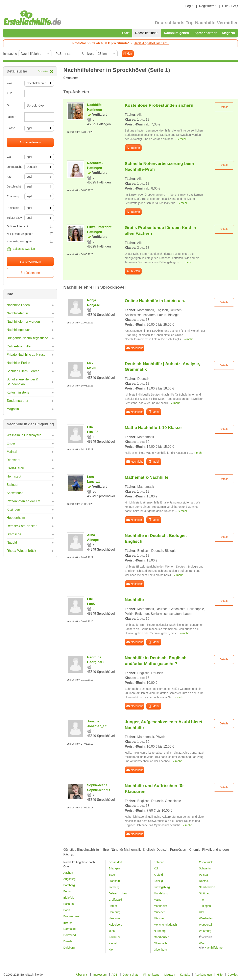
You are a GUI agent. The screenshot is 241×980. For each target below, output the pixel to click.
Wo (9, 157)
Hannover (115, 918)
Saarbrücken (207, 887)
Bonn (67, 910)
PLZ (58, 54)
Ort (9, 105)
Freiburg (114, 887)
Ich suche (10, 54)
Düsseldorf (115, 862)
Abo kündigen (203, 975)
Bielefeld (69, 898)
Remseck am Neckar (22, 526)
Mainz (158, 900)
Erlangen (114, 868)
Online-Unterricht (30, 226)
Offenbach (160, 943)
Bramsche (14, 534)
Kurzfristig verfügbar (30, 241)
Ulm (202, 912)
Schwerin (205, 868)
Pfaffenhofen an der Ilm (23, 501)
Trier (202, 900)
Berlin (67, 891)
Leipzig (158, 881)
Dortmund (69, 935)
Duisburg (69, 948)
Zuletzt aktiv (14, 218)
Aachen (68, 873)
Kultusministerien (19, 392)
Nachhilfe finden (147, 33)
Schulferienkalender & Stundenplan (22, 382)
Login (189, 6)
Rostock (204, 881)
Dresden (69, 941)
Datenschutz (130, 975)
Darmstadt (70, 929)
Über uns (82, 975)
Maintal (12, 452)
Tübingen (205, 906)
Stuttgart (204, 893)
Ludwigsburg (162, 887)
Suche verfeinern (30, 142)
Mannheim (160, 906)
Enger (11, 443)
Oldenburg (160, 950)
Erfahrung (13, 196)
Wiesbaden (206, 918)
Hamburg (114, 912)
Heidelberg (115, 925)
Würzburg (205, 931)
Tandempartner (18, 401)
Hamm (113, 906)
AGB (115, 975)
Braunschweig (72, 916)
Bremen (68, 923)
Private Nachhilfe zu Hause (26, 355)
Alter (10, 177)
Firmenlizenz (151, 975)
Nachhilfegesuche (19, 330)
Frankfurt (114, 881)
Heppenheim (16, 518)
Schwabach (15, 493)
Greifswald (115, 900)
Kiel (111, 950)
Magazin (229, 33)
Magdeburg (161, 893)
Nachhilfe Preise (18, 363)
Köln (157, 868)
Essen (112, 875)
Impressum (100, 975)
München (160, 912)
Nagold (12, 542)
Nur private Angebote (30, 234)
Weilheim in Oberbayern (24, 435)
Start (126, 33)
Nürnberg (160, 931)
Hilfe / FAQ (230, 6)
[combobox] (39, 117)
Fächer (11, 117)
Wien (202, 943)
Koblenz (159, 862)
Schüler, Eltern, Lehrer (23, 371)
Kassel (113, 943)
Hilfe (220, 975)
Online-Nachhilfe (19, 346)
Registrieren (208, 6)
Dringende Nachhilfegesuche (27, 338)
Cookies (233, 975)
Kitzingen (13, 509)
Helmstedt (14, 476)
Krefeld (158, 875)
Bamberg (69, 885)
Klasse (11, 128)
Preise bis (13, 208)
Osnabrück (206, 862)
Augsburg (69, 879)
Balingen (13, 485)
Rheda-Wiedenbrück (21, 551)
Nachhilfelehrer (18, 313)
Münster (159, 918)
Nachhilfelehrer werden (23, 322)
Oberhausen (162, 937)
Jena (112, 931)
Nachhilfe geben (176, 33)
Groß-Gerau (15, 468)
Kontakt (185, 975)
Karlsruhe (115, 937)
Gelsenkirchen (118, 893)
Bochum (68, 904)
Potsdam (205, 875)
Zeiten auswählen (21, 249)
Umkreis (88, 54)
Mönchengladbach (165, 925)
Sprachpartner (206, 33)
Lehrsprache (14, 167)
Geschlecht (14, 186)
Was (9, 83)
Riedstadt (14, 460)
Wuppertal (206, 925)
